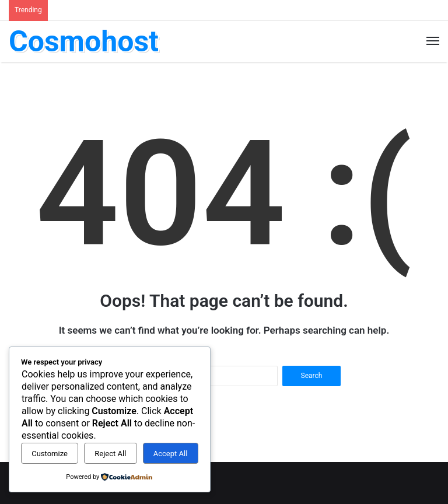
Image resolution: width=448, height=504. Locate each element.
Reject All (110, 454)
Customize (50, 454)
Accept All (171, 454)
